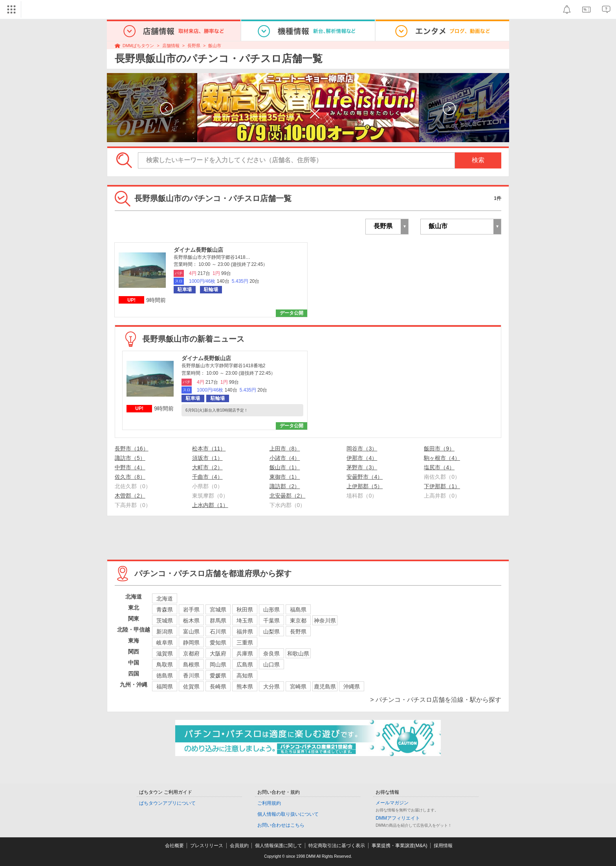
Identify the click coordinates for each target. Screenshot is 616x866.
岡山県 (218, 665)
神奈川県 (325, 621)
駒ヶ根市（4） (442, 458)
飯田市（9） (439, 449)
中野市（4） (130, 467)
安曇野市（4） (365, 477)
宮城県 (218, 610)
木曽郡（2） (130, 496)
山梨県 (271, 632)
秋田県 (245, 610)
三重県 (245, 643)
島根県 (191, 665)
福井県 (245, 632)
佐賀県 (191, 687)
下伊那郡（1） (442, 486)
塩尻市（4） (439, 467)
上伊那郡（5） (365, 486)
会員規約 (239, 846)
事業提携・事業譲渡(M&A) (400, 846)
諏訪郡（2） (285, 486)
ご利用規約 (269, 803)
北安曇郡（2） (288, 496)
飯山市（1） (285, 467)
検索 (478, 160)
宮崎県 (298, 687)
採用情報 (443, 846)
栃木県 (191, 621)
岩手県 (191, 610)
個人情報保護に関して (279, 846)
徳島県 (165, 676)
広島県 (245, 665)
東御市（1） (285, 477)
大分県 (271, 687)
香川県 (191, 676)
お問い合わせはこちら (281, 825)
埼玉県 (245, 621)
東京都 (298, 621)
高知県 (245, 676)
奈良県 (271, 654)
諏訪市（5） (130, 458)
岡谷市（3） (362, 449)
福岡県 (165, 687)
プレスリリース (207, 846)
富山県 (191, 632)
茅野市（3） (362, 467)
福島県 (298, 610)
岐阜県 (165, 643)
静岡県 (191, 643)
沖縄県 (352, 687)
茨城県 (165, 621)
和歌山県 (298, 654)
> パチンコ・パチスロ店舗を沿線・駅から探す (436, 700)
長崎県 (218, 687)
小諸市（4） (285, 458)
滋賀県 (165, 654)
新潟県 (165, 632)
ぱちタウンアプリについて (167, 803)
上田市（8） (285, 449)
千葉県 (271, 621)
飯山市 (215, 46)
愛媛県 (218, 676)
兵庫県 (245, 654)
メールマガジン (392, 803)
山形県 (271, 610)
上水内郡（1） (210, 505)
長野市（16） (132, 449)
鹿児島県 (325, 687)
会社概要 (174, 846)
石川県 (218, 632)
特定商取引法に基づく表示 (337, 846)
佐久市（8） (130, 477)
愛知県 (218, 643)
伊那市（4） (362, 458)
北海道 (165, 599)
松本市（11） (209, 449)
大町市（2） (207, 467)
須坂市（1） (207, 458)
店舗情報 (171, 46)
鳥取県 (165, 665)
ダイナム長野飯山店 (198, 250)
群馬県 (218, 621)
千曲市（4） (207, 477)
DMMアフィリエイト (398, 818)
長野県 (194, 46)
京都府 (191, 654)
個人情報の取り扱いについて (288, 814)
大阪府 (218, 654)
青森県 (165, 610)
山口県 (271, 665)
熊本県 (245, 687)
